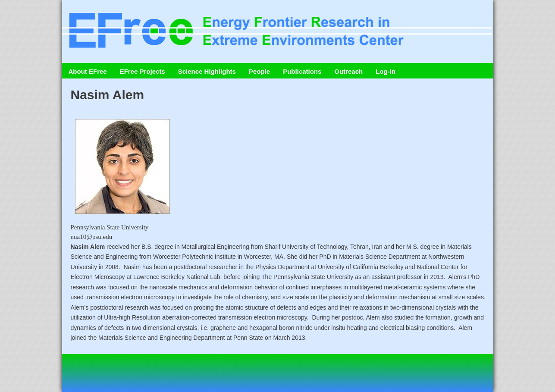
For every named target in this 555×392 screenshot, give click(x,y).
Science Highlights (207, 71)
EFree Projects (143, 71)
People (259, 71)
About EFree (88, 71)
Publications (302, 71)
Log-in (386, 71)
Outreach (348, 71)
